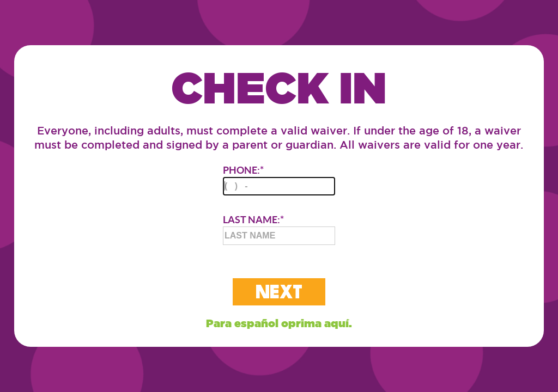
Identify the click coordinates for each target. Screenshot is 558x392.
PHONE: (279, 180)
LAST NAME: (279, 229)
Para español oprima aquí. (279, 323)
